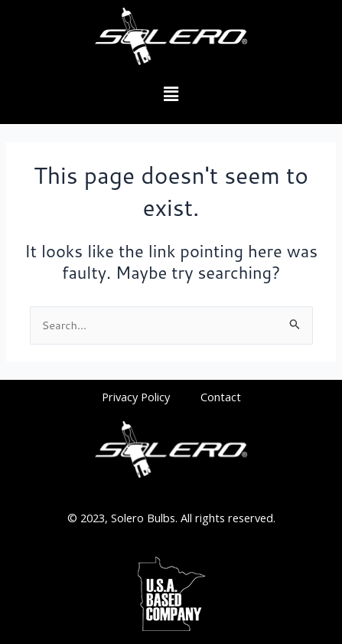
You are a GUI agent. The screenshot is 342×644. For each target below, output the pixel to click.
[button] (171, 95)
